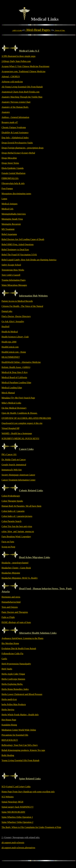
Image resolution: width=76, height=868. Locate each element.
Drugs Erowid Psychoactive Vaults (17, 143)
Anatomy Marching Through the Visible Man (22, 97)
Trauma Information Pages (14, 280)
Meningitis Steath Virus (12, 219)
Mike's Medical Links (11, 403)
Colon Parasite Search (11, 521)
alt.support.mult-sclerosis (13, 842)
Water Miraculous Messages (14, 285)
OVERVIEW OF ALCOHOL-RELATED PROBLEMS (26, 418)
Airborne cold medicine (12, 82)
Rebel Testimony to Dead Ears (15, 250)
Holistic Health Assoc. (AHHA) (16, 367)
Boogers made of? (10, 122)
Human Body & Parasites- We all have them (21, 506)
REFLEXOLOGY (10, 740)
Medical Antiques (9, 204)
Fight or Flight (8, 617)
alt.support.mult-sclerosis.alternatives (18, 848)
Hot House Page (9, 720)
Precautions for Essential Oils (15, 735)
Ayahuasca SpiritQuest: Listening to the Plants (22, 638)
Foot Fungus (7, 188)
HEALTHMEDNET (11, 357)
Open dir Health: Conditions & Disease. (20, 413)
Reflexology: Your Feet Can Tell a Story (20, 745)
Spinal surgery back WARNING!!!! (17, 807)
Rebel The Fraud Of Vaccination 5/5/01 (19, 255)
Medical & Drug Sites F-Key (15, 372)
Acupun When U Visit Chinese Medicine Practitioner (25, 66)
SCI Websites (8, 797)
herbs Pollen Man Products (14, 704)
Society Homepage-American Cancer (18, 475)
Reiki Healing (8, 755)
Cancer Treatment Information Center (18, 480)
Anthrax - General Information (15, 117)
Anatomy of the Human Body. (15, 107)
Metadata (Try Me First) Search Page (18, 398)
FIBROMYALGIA (10, 178)
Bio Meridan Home (10, 643)
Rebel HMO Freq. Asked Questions (18, 244)
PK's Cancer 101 (9, 454)
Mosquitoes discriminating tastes (16, 194)
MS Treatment (8, 229)
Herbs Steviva (8, 710)
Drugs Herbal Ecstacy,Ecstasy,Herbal (18, 153)
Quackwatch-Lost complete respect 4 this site (22, 423)
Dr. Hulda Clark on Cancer (14, 460)
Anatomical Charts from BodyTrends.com (21, 92)
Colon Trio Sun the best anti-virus (17, 526)
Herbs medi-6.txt (9, 699)
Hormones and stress (11, 597)
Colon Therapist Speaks (12, 501)
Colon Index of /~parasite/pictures (17, 516)
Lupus (4, 199)
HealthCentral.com (10, 347)
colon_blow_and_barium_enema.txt (18, 531)
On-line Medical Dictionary (14, 408)
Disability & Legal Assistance (15, 132)
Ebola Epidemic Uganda (13, 168)
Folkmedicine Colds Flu (12, 654)
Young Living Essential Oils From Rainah (20, 760)
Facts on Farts (8, 542)
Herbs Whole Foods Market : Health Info (20, 715)
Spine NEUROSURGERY (13, 812)
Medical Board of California (14, 377)
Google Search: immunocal (14, 465)
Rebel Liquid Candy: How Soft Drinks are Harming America (29, 260)
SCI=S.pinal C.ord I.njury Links (16, 787)
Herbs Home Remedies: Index (15, 689)
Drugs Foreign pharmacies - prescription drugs (23, 148)
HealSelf (5, 327)
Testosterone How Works (13, 270)
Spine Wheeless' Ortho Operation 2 (17, 822)
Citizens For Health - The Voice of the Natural (22, 306)
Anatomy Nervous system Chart (16, 102)
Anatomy (6, 112)
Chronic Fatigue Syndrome (14, 127)
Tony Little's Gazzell (11, 275)
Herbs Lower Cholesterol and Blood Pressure (22, 694)
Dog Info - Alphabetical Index (15, 138)
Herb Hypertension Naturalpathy (16, 664)
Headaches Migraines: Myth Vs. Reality (20, 578)
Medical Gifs (7, 209)
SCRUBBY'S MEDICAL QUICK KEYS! (20, 438)
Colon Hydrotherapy (11, 496)
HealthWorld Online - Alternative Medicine (21, 362)
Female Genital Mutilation (13, 173)
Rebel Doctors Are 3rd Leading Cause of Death (23, 239)
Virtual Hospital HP (10, 428)
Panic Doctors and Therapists (15, 612)
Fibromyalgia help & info (13, 183)
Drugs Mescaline (9, 158)
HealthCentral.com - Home (14, 352)
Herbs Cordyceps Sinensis (13, 679)
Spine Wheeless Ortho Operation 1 (17, 817)
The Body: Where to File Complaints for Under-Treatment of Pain (31, 827)
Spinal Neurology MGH (12, 802)
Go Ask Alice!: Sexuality (13, 321)
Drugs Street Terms (10, 163)
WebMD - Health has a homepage (17, 433)
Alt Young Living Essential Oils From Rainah (22, 87)
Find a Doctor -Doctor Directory (16, 316)
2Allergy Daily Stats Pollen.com (16, 61)
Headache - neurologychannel (15, 563)
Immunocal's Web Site (12, 470)
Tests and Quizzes (10, 607)
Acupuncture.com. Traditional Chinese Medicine (23, 71)
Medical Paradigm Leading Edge (16, 382)
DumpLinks (7, 311)
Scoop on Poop (8, 547)
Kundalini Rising (9, 725)
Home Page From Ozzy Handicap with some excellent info (28, 792)
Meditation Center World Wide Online (19, 730)
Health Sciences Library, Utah (15, 337)
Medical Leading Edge (12, 388)
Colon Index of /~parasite (13, 511)
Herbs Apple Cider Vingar (13, 674)
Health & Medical (10, 332)
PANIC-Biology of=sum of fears (16, 622)
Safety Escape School (11, 265)
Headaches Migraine (11, 573)
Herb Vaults (7, 669)
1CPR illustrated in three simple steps (18, 56)
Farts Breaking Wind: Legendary (16, 537)
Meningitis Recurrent (11, 224)
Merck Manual (8, 393)
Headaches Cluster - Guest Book (16, 568)
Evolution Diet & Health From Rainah (19, 648)
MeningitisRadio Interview (14, 214)
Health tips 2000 (9, 342)
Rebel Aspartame (9, 234)
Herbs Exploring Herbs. (12, 684)
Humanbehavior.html (11, 602)
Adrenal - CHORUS (11, 77)
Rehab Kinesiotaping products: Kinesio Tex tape (23, 750)
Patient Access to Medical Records (17, 301)
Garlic (4, 659)
